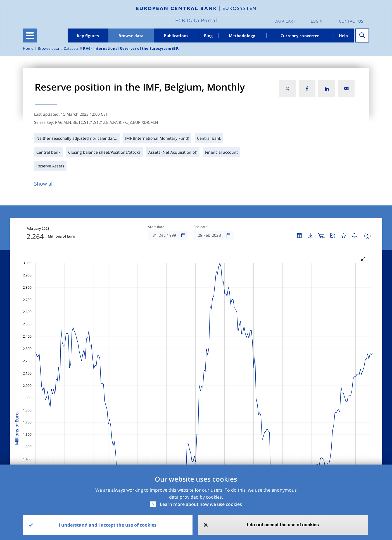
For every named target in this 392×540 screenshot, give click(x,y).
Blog (208, 36)
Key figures (88, 36)
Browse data (131, 36)
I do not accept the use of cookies (283, 525)
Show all (44, 184)
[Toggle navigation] (30, 35)
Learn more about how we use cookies (201, 504)
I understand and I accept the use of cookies (108, 525)
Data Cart (285, 21)
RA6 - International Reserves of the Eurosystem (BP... (132, 48)
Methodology (242, 36)
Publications (176, 36)
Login (317, 21)
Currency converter (300, 36)
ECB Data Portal (196, 20)
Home (28, 48)
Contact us (351, 21)
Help (344, 36)
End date (201, 227)
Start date (156, 227)
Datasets (71, 48)
